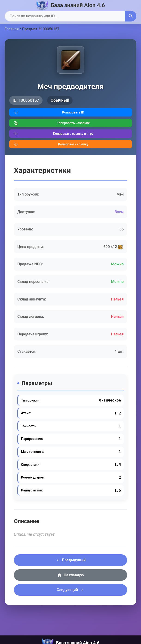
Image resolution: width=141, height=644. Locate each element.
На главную (70, 575)
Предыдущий (70, 560)
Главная (12, 29)
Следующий (70, 590)
